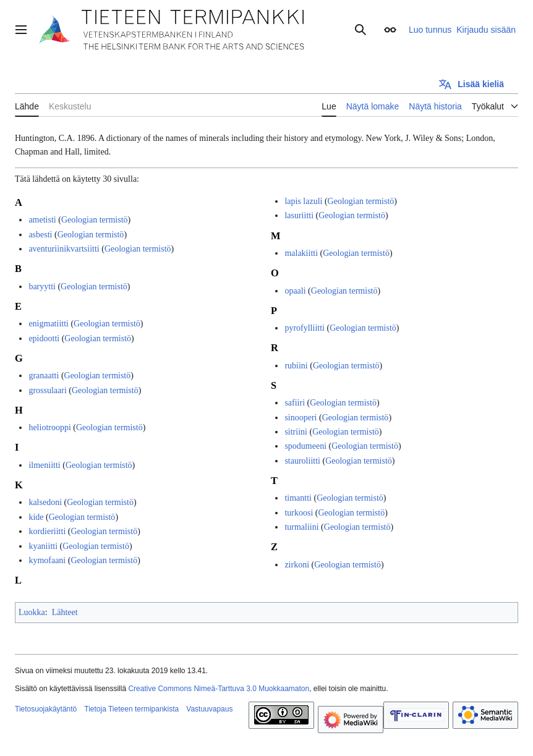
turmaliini (301, 527)
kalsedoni (45, 502)
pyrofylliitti (305, 328)
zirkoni (297, 565)
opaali (295, 291)
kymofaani (47, 560)
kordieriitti (47, 531)
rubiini (296, 366)
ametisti (42, 220)
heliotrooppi (49, 427)
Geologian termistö (95, 220)
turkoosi (299, 513)
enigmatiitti (49, 324)
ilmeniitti (44, 465)
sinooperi (301, 418)
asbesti (40, 235)
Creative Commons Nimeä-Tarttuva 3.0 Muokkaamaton (219, 689)
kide (36, 517)
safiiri (295, 403)
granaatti (44, 376)
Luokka (32, 612)
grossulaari (47, 390)
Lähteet (65, 612)
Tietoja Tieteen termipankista (131, 709)
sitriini (296, 432)
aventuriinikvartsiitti (64, 249)
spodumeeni (305, 446)
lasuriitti (299, 215)
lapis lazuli (303, 201)
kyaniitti (43, 546)
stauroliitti (302, 461)
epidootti (44, 338)
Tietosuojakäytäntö (46, 709)
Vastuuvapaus (209, 709)
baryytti (42, 287)
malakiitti (301, 253)
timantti (298, 498)
